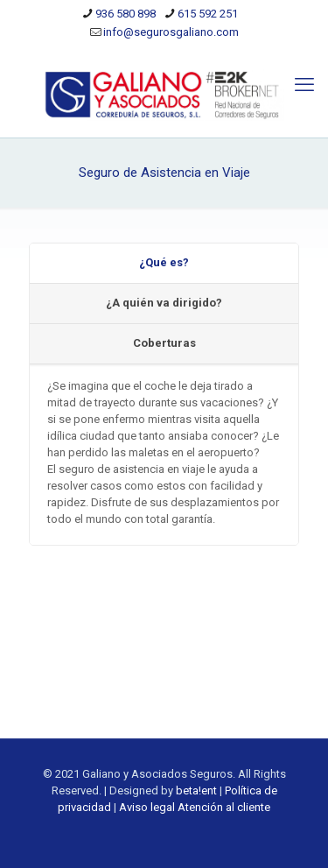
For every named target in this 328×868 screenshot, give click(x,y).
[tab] (164, 264)
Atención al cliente (224, 807)
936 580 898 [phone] (126, 14)
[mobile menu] (304, 85)
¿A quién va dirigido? (164, 303)
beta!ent (196, 790)
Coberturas (164, 343)
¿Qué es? (164, 262)
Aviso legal (147, 807)
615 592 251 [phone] (208, 14)
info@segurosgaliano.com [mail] (171, 32)
